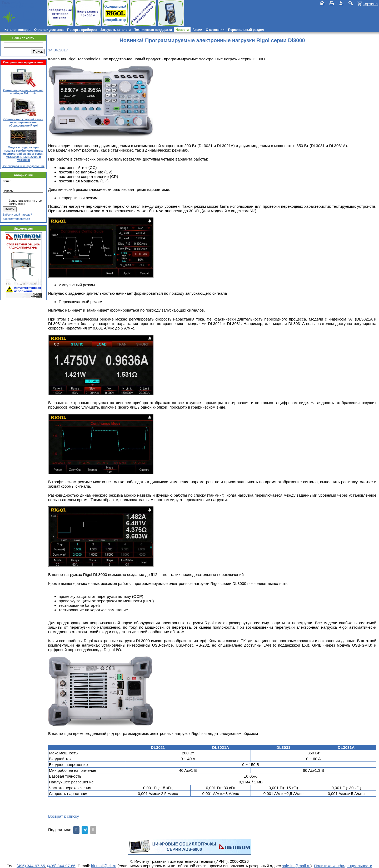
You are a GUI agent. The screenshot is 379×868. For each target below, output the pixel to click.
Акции (197, 30)
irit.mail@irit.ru (18, 7)
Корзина (370, 4)
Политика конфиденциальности (343, 866)
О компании (215, 30)
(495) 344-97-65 (31, 866)
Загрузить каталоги (115, 30)
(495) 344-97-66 (61, 866)
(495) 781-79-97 (27, 3)
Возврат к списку (64, 816)
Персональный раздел (246, 30)
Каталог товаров (18, 30)
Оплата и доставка (49, 30)
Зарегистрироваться (16, 219)
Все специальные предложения (23, 166)
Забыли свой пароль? (17, 215)
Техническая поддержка (153, 30)
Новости (182, 30)
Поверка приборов (82, 30)
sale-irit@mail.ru (296, 866)
